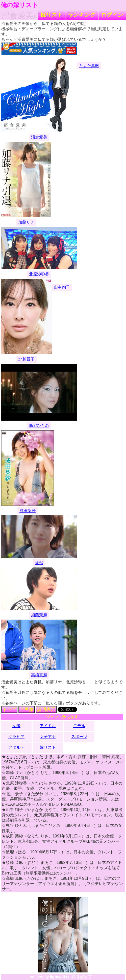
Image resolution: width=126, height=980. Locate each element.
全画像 (27, 709)
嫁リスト (52, 15)
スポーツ (79, 737)
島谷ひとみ (39, 426)
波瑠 (39, 563)
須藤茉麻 (39, 615)
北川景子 (27, 359)
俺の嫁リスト (19, 5)
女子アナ (48, 737)
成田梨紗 (28, 511)
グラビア (16, 737)
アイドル (48, 726)
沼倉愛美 (39, 137)
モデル (79, 726)
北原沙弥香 (39, 274)
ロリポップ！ (84, 977)
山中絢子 (62, 287)
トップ (9, 709)
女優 (16, 726)
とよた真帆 (89, 66)
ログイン (112, 15)
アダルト (16, 747)
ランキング (82, 15)
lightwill (57, 977)
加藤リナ (26, 222)
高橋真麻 (39, 675)
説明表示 (46, 709)
